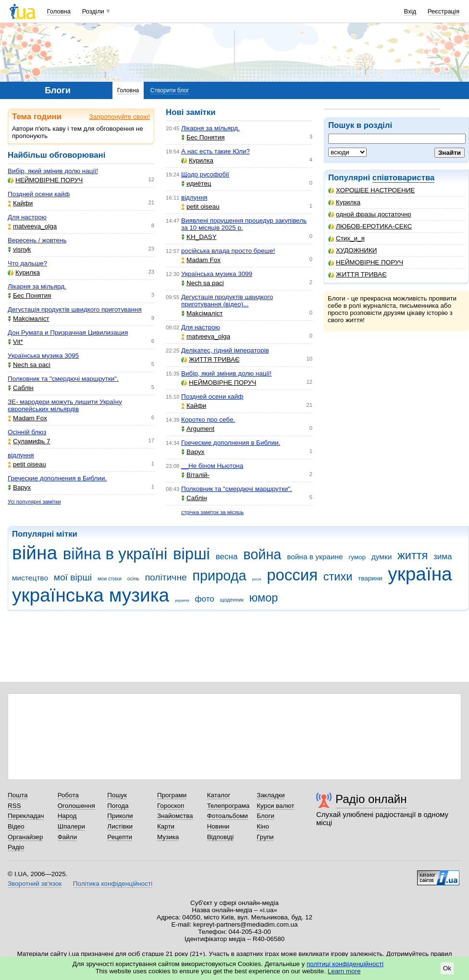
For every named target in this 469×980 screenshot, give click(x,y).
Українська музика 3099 (217, 274)
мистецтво (30, 578)
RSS (14, 806)
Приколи (120, 816)
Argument (198, 429)
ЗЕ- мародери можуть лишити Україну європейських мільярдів (65, 405)
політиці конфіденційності (345, 964)
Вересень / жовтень (37, 240)
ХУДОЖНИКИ (352, 250)
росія (256, 579)
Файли (68, 837)
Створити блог (170, 90)
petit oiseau (27, 464)
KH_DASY (199, 237)
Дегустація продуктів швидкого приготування (75, 309)
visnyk (19, 249)
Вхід (410, 11)
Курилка (344, 202)
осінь (133, 578)
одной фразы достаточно (370, 214)
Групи (265, 837)
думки (382, 557)
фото (205, 599)
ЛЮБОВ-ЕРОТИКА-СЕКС (370, 226)
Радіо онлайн (371, 799)
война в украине (315, 557)
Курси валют (275, 806)
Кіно (263, 826)
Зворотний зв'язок (35, 884)
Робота (68, 795)
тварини (370, 578)
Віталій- (195, 475)
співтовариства (404, 178)
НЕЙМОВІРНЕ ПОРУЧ (366, 262)
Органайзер (25, 837)
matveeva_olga (32, 226)
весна (227, 557)
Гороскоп (171, 806)
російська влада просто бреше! (228, 251)
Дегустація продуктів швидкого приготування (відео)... (227, 301)
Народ (67, 816)
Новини (218, 826)
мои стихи (110, 578)
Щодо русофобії (205, 174)
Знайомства (175, 816)
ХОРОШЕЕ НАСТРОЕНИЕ (371, 190)
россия (292, 575)
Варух (19, 487)
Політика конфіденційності (113, 884)
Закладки (271, 795)
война (262, 554)
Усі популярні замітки (34, 502)
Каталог (219, 795)
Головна (59, 11)
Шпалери (71, 826)
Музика (168, 837)
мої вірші (73, 577)
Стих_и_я (346, 238)
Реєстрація (444, 11)
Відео (16, 826)
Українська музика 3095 (43, 356)
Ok (447, 968)
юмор (264, 598)
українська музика (91, 595)
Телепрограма (228, 806)
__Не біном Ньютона (212, 466)
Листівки (120, 826)
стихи (338, 577)
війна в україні (115, 554)
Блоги (265, 816)
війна (35, 553)
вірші (191, 554)
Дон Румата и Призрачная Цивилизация (68, 333)
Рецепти (120, 837)
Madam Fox (27, 418)
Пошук (117, 795)
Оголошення (76, 806)
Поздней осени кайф (39, 194)
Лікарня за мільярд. (37, 286)
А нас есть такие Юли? (216, 151)
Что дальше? (27, 263)
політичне (166, 577)
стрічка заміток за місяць (212, 512)
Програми (172, 795)
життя (413, 555)
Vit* (15, 342)
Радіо (16, 847)
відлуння (21, 455)
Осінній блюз (27, 432)
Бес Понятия (30, 295)
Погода (118, 806)
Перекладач (26, 816)
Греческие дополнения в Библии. (57, 478)
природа (219, 576)
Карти (166, 826)
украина (182, 600)
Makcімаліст (29, 319)
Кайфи (20, 203)
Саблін (21, 388)
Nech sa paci (29, 365)
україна (420, 574)
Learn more (344, 971)
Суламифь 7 (29, 441)
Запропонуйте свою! (120, 117)
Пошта (18, 795)
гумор (357, 557)
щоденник (232, 600)
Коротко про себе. (208, 420)
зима (443, 557)
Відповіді (221, 837)
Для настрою (27, 217)
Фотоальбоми (228, 816)
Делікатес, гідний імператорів (225, 350)
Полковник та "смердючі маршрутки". (63, 379)
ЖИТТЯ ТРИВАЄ (358, 274)
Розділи (93, 11)
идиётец (196, 183)
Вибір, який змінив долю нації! (53, 171)
